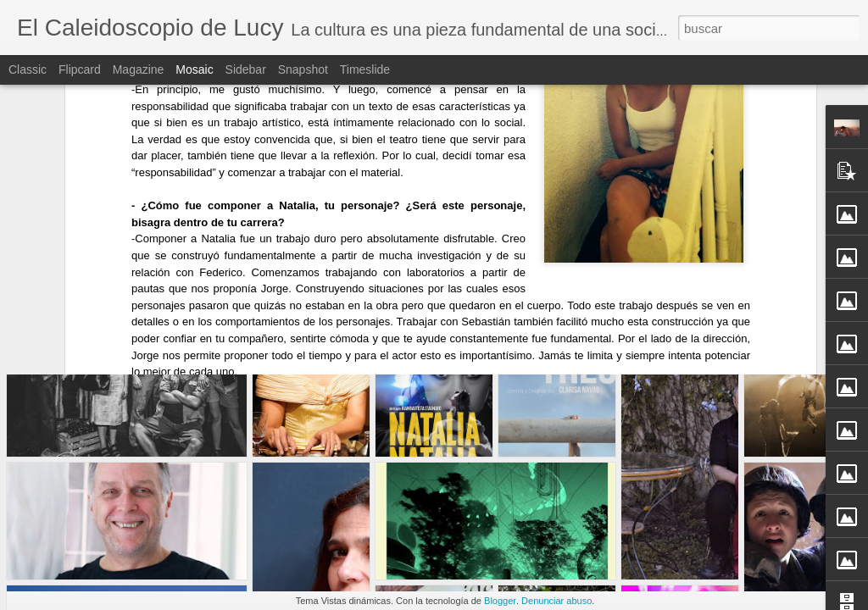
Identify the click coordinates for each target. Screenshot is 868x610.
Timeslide (365, 69)
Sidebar (246, 69)
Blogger (500, 601)
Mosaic (194, 69)
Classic (28, 69)
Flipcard (80, 69)
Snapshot (303, 69)
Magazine (139, 69)
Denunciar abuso (556, 601)
